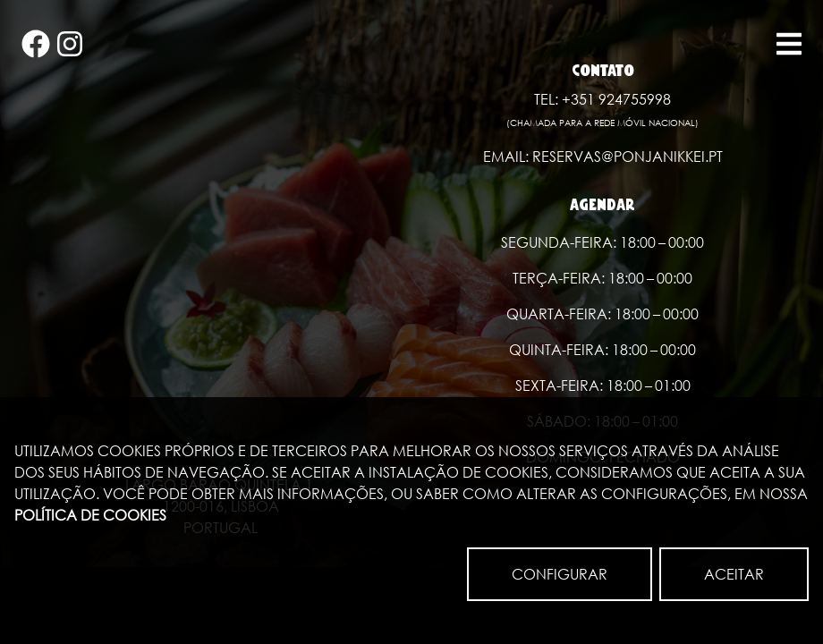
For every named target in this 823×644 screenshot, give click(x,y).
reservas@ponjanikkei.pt (628, 156)
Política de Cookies (90, 515)
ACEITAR (734, 574)
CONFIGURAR (560, 574)
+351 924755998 (616, 99)
